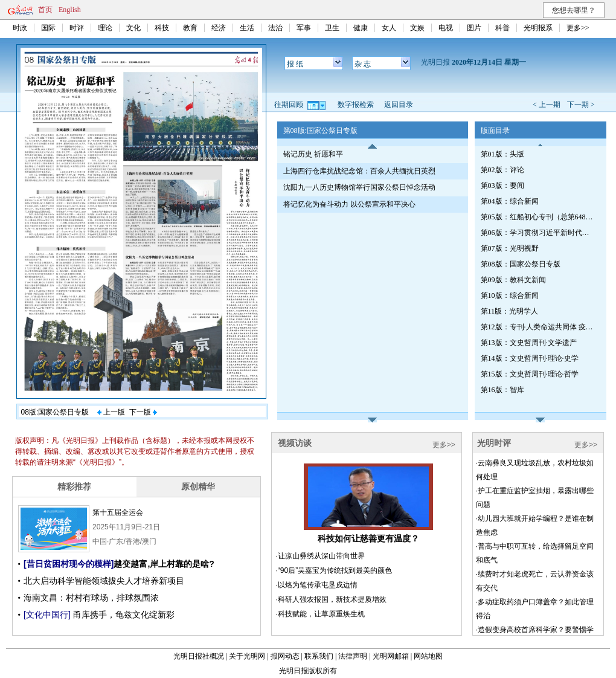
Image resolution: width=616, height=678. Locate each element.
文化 (133, 28)
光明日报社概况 (199, 656)
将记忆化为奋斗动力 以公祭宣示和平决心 (349, 204)
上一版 (111, 412)
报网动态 (285, 656)
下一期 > (581, 105)
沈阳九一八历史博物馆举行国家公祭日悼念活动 (359, 187)
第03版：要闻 (502, 186)
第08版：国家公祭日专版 (521, 264)
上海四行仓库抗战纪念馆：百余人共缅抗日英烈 (359, 171)
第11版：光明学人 (510, 311)
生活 (247, 28)
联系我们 (319, 656)
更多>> (578, 28)
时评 (77, 28)
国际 (48, 28)
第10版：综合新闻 (510, 295)
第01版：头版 (502, 154)
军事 (304, 28)
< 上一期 (547, 105)
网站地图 (428, 656)
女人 (389, 28)
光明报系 (538, 28)
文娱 (417, 28)
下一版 (143, 412)
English (70, 10)
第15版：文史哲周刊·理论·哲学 (530, 374)
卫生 (332, 28)
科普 (502, 28)
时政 (20, 28)
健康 (361, 28)
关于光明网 (247, 656)
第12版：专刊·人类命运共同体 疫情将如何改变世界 (538, 327)
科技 (162, 28)
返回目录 (399, 105)
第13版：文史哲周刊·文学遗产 (529, 343)
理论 (105, 28)
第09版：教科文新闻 (513, 280)
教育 (190, 28)
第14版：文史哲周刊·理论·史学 (530, 358)
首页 (45, 10)
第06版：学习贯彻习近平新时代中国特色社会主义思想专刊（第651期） (538, 233)
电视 (446, 28)
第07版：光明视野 (510, 248)
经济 (219, 28)
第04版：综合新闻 (510, 201)
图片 (474, 28)
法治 (275, 28)
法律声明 (353, 656)
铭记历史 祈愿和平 (313, 154)
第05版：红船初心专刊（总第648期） (538, 217)
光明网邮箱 (391, 656)
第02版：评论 (502, 170)
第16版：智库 (502, 390)
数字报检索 (356, 105)
